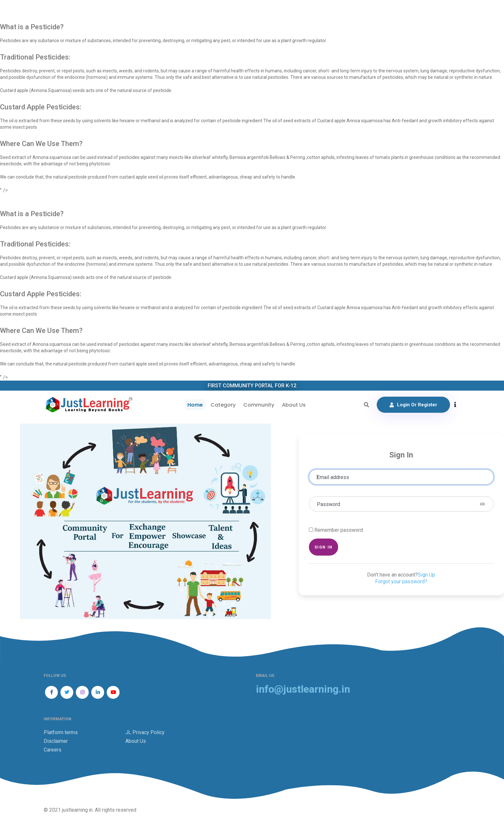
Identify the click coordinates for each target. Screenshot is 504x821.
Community (259, 405)
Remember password (339, 530)
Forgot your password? (401, 581)
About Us (294, 405)
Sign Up (427, 575)
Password (328, 504)
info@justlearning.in (303, 689)
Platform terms (61, 732)
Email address (333, 477)
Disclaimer (56, 741)
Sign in (324, 547)
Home (195, 405)
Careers (53, 750)
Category (223, 405)
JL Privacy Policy (145, 732)
